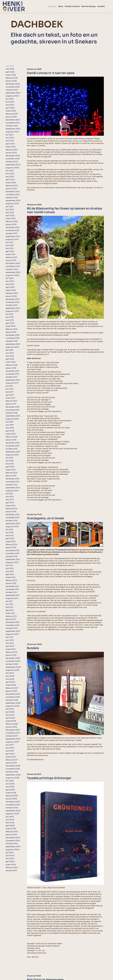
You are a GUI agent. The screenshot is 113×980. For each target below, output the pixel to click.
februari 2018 (11, 365)
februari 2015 (11, 473)
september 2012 (13, 559)
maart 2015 (10, 470)
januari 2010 (11, 655)
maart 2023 (11, 183)
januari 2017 (11, 404)
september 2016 (13, 416)
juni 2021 (10, 245)
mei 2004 (10, 859)
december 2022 (13, 192)
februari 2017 (11, 401)
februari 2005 (12, 832)
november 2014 (12, 482)
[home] (14, 6)
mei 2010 (10, 643)
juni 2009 (10, 676)
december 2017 (12, 371)
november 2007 (13, 733)
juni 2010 (10, 640)
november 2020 (13, 266)
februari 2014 (11, 509)
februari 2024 (12, 150)
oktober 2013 (11, 521)
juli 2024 (10, 135)
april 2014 (10, 503)
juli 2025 (10, 99)
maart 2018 (10, 362)
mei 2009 (10, 679)
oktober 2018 (11, 341)
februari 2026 (12, 78)
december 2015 (12, 443)
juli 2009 (10, 673)
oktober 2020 (12, 269)
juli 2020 (10, 278)
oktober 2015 (11, 449)
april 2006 (10, 790)
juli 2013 (9, 530)
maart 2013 (10, 542)
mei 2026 (10, 69)
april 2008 (10, 718)
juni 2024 (10, 138)
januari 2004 (11, 871)
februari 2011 (11, 616)
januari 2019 (11, 332)
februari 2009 (12, 688)
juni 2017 (10, 389)
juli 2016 (9, 422)
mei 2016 (10, 428)
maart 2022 (11, 218)
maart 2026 (11, 75)
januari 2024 (11, 153)
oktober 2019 (12, 305)
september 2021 (13, 236)
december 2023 (13, 156)
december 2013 (12, 515)
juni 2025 (10, 102)
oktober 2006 (12, 772)
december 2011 (12, 586)
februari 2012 (11, 580)
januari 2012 (11, 583)
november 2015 (12, 446)
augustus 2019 (12, 311)
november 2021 (12, 230)
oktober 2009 (12, 664)
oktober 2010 (12, 628)
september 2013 (13, 524)
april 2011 (10, 610)
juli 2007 (10, 745)
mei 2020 (10, 284)
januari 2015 (11, 476)
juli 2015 (9, 458)
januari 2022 (11, 224)
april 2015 (10, 467)
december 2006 (13, 766)
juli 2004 (10, 853)
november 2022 (13, 195)
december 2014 (13, 479)
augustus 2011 (12, 598)
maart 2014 (11, 506)
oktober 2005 (12, 808)
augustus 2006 (12, 778)
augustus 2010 (12, 634)
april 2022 (10, 216)
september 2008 (13, 703)
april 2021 (10, 251)
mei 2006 (10, 787)
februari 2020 (12, 293)
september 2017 (13, 380)
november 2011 (12, 589)
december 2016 (12, 407)
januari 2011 (11, 619)
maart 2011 (10, 613)
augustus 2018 (12, 347)
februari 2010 (12, 652)
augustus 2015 (12, 455)
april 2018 (10, 359)
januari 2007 (11, 763)
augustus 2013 (12, 527)
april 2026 (10, 72)
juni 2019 (10, 317)
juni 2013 (10, 533)
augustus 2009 (12, 670)
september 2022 (13, 201)
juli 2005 (10, 817)
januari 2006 (11, 799)
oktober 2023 (12, 162)
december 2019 (13, 299)
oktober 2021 (11, 233)
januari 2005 (11, 835)
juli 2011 (9, 601)
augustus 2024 (12, 132)
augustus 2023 (12, 168)
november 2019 (12, 302)
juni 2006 (10, 784)
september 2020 (13, 272)
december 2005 (13, 802)
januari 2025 (11, 117)
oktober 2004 (12, 844)
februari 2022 (12, 221)
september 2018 (13, 344)
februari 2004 (12, 868)
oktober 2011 (11, 592)
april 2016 (10, 431)
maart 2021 (10, 254)
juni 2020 (10, 281)
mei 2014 (10, 500)
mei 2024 (10, 141)
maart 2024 (11, 147)
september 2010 (13, 631)
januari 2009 (11, 691)
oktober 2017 (11, 377)
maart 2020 (11, 290)
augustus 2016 (12, 419)
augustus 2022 (12, 204)
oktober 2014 (12, 485)
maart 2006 (11, 793)
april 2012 (10, 574)
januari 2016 (11, 440)
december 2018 (12, 335)
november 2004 (13, 841)
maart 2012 (10, 577)
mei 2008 (10, 715)
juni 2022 (10, 210)
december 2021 (12, 227)
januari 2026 (11, 81)
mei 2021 (10, 248)
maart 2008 (11, 721)
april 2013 (10, 539)
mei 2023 (10, 177)
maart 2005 (11, 829)
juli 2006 (10, 781)
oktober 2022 (12, 198)
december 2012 (12, 550)
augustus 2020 (12, 275)
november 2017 (12, 374)
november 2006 (13, 769)
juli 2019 (9, 314)
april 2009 (10, 682)
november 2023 (13, 159)
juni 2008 (10, 712)
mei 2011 (9, 607)
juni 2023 (10, 174)
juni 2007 (10, 748)
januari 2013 (11, 547)
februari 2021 (11, 257)
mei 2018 (10, 356)
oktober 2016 (11, 413)
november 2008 (13, 697)
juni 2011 (9, 604)
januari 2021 (11, 260)
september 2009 (13, 667)
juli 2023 (10, 171)
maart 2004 (11, 865)
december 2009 (13, 658)
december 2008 (13, 694)
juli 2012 (9, 565)
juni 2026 (10, 66)
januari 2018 (11, 368)
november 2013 (12, 518)
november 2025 (13, 87)
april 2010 (10, 646)
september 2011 (13, 595)
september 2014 (13, 488)
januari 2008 (11, 727)
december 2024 (13, 120)
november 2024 (13, 123)
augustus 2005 (12, 814)
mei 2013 (10, 536)
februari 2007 (12, 760)
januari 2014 (11, 512)
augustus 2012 (12, 562)
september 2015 (13, 452)
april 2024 (10, 144)
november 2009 (13, 661)
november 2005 (13, 805)
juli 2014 (9, 494)
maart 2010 (11, 649)
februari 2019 (11, 329)
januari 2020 (11, 296)
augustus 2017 (12, 383)
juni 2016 (10, 425)
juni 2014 (10, 497)
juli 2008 (10, 709)
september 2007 (13, 739)
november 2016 (12, 410)
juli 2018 (9, 350)
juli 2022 (10, 207)
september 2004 (13, 847)
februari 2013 (11, 544)
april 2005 (10, 826)
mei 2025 (10, 105)
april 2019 (10, 323)
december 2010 (13, 622)
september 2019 (13, 308)
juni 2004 (10, 856)
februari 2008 (12, 724)
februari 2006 (12, 796)
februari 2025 (12, 114)
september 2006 (13, 775)
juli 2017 (9, 386)
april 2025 (10, 108)
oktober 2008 (12, 700)
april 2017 (10, 395)
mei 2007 (10, 751)
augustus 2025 (12, 96)
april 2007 (10, 754)
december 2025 (13, 84)
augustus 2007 (12, 742)
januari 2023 (11, 189)
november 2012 (12, 553)
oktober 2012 (11, 556)
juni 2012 (10, 568)
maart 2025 (11, 111)
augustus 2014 (12, 491)
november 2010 (13, 625)
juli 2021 (9, 242)
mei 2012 (10, 571)
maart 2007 (11, 757)
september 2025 (13, 93)
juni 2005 (10, 820)
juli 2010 (9, 637)
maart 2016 (10, 434)
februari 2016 (11, 437)
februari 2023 (12, 186)
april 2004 (10, 862)
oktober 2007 (12, 736)
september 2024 (13, 129)
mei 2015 (10, 464)
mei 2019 (10, 320)
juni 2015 (10, 461)
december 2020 (13, 263)
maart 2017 (10, 398)
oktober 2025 (12, 90)
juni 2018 (10, 353)
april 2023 (10, 180)
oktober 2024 (12, 126)
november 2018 (12, 338)
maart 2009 (11, 685)
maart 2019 (11, 326)
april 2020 (10, 287)
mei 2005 (10, 823)
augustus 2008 (12, 706)
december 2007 (13, 730)
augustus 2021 (12, 239)
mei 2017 (10, 392)
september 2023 (13, 165)
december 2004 (13, 838)
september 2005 (13, 811)
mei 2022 (10, 213)
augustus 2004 (12, 850)
